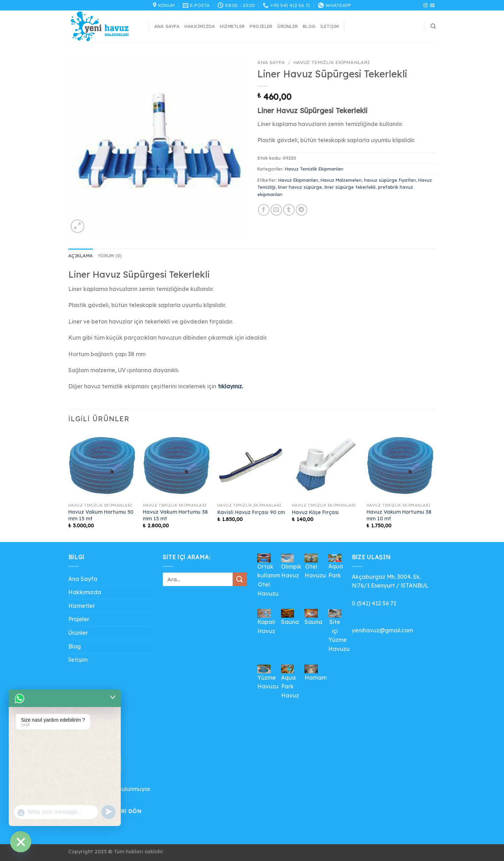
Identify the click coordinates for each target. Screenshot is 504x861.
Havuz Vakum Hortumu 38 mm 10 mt (399, 515)
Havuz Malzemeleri (341, 180)
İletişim (330, 26)
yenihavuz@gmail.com (382, 630)
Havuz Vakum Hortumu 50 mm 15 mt (101, 515)
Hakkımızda (200, 26)
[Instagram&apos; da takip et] (426, 6)
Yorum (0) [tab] (110, 256)
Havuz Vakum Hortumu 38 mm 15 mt (175, 515)
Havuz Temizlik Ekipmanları (332, 62)
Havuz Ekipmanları (298, 180)
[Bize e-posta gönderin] (432, 6)
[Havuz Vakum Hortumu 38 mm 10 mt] (400, 466)
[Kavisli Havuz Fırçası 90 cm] (251, 466)
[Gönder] (240, 579)
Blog (309, 26)
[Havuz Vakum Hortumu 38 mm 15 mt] (177, 466)
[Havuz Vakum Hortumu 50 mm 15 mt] (102, 466)
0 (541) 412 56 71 (374, 603)
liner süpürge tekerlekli (350, 187)
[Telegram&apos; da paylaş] (302, 210)
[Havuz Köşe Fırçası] (326, 466)
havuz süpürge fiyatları (390, 180)
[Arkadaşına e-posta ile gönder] (276, 210)
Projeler (261, 26)
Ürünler (288, 26)
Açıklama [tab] (80, 256)
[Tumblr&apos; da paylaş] (289, 210)
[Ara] (433, 26)
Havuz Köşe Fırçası (315, 512)
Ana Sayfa (167, 26)
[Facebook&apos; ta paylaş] (264, 210)
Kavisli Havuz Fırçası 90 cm (251, 512)
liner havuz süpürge (300, 187)
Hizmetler (232, 26)
